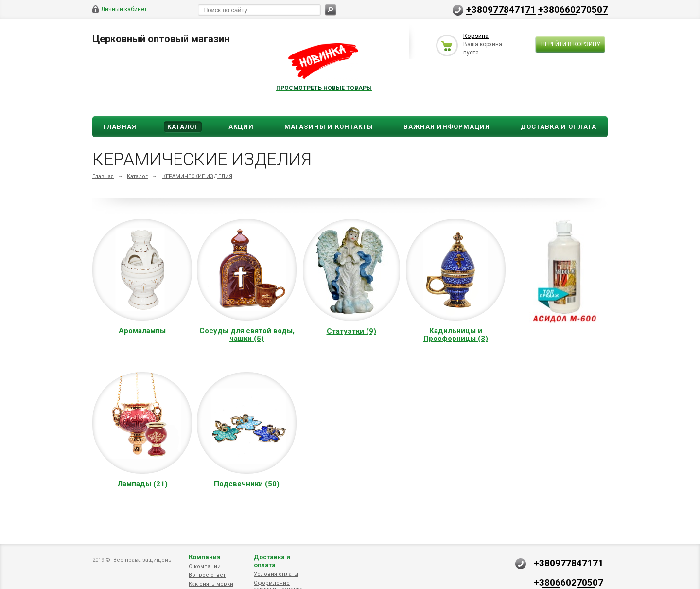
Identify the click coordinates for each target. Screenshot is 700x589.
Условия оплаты (276, 574)
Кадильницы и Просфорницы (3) (456, 335)
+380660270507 (573, 9)
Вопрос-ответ (207, 575)
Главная (120, 127)
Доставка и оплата (272, 561)
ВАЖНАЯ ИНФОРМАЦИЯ (447, 127)
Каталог (183, 127)
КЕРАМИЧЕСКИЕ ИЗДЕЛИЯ (197, 176)
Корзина (476, 36)
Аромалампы (142, 331)
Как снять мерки (211, 584)
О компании (205, 566)
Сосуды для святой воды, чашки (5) (247, 335)
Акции (241, 127)
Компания (205, 557)
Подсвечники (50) (247, 484)
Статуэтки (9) (351, 331)
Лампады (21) (142, 484)
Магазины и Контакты (329, 127)
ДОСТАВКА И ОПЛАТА (559, 127)
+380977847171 (501, 9)
